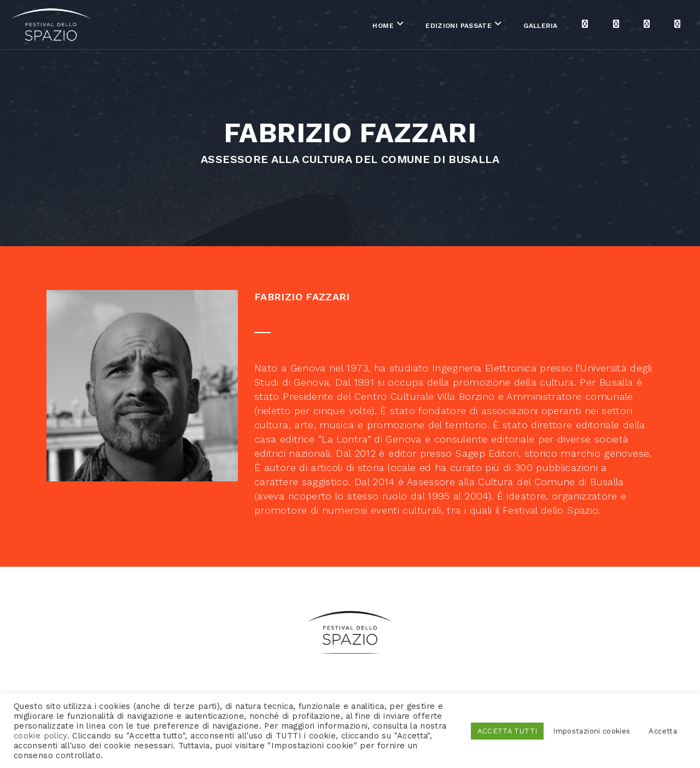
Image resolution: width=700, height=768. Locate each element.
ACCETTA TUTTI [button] (507, 731)
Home (345, 27)
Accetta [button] (663, 731)
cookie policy (40, 736)
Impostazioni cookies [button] (591, 731)
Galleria (503, 27)
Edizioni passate (420, 27)
